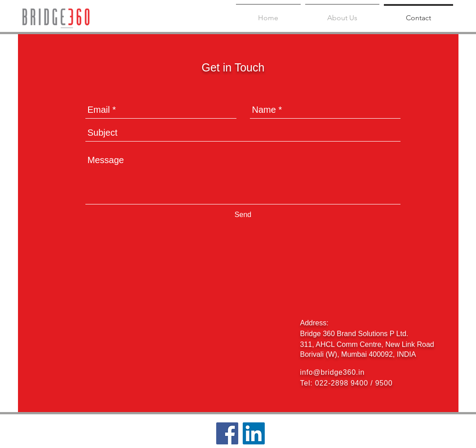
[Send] (243, 215)
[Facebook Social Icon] (227, 433)
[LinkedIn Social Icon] (254, 433)
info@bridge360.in (333, 372)
